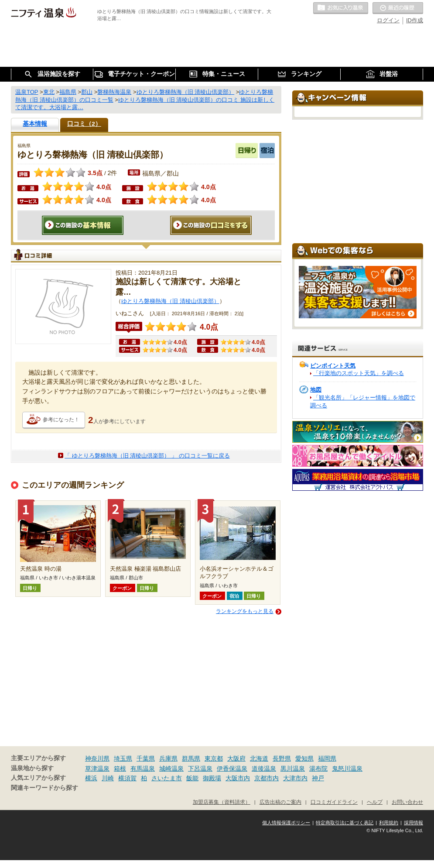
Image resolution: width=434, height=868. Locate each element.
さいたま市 (167, 778)
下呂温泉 (200, 768)
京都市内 (267, 778)
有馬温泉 (143, 768)
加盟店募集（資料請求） (222, 802)
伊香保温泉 (232, 768)
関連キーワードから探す (44, 788)
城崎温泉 (171, 768)
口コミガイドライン (334, 802)
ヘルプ (375, 802)
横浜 (91, 778)
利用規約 (389, 823)
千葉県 (146, 758)
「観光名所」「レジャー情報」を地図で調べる (363, 401)
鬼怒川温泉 (347, 768)
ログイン (388, 20)
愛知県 (304, 758)
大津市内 (295, 778)
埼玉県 (123, 758)
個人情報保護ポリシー (286, 823)
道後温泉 (264, 768)
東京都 (214, 758)
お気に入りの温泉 (341, 8)
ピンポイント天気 (333, 366)
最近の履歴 (398, 8)
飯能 (192, 778)
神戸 (318, 778)
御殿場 (212, 778)
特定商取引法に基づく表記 (345, 823)
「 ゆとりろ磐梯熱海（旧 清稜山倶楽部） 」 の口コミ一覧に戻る (147, 456)
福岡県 (327, 758)
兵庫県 (168, 758)
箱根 (120, 768)
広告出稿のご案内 (280, 802)
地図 (316, 390)
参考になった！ (61, 420)
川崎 (108, 778)
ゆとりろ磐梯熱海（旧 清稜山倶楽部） (170, 301)
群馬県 (191, 758)
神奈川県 (97, 758)
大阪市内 (238, 778)
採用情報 (413, 823)
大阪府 (236, 758)
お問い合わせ (407, 802)
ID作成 (415, 20)
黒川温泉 (293, 768)
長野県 (282, 758)
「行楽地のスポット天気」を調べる (359, 373)
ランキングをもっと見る (245, 611)
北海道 (259, 758)
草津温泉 (97, 768)
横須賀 (127, 778)
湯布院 (318, 768)
